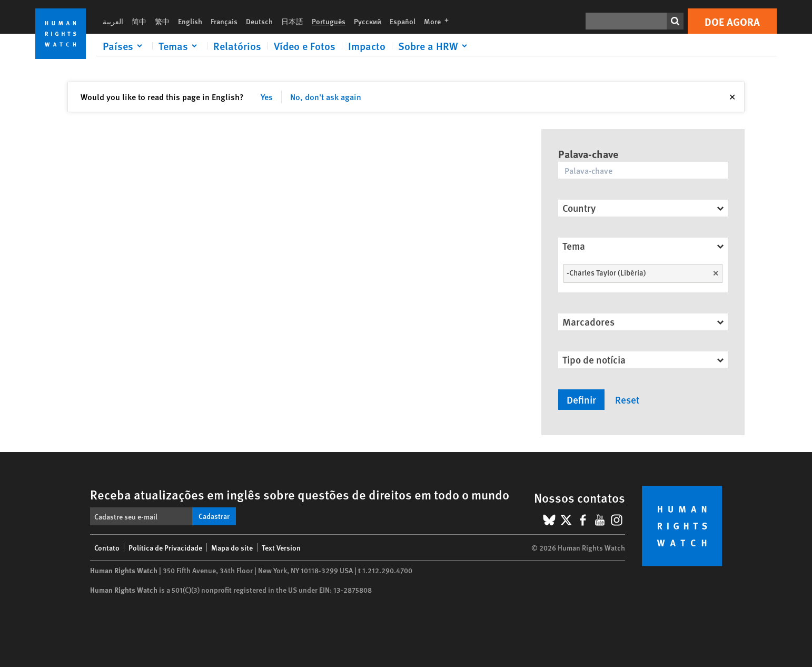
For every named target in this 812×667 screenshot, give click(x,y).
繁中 (162, 21)
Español (403, 21)
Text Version (281, 547)
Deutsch (259, 21)
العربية (113, 21)
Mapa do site (232, 547)
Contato (107, 547)
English (190, 21)
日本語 (292, 21)
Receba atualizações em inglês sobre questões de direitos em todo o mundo (300, 494)
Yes (267, 97)
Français (224, 21)
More (439, 21)
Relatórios (237, 46)
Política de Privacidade (165, 547)
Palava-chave (588, 154)
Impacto (367, 46)
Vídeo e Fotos (305, 46)
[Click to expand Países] (124, 46)
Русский (368, 21)
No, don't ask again (326, 97)
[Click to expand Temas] (180, 46)
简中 (139, 21)
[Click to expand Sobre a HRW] (434, 46)
